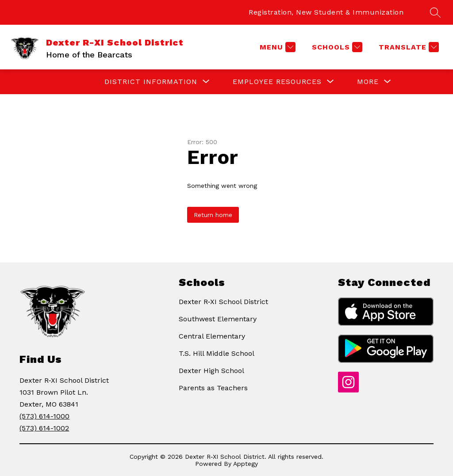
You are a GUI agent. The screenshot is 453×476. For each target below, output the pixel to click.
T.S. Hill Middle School (217, 353)
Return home (213, 215)
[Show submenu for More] (368, 82)
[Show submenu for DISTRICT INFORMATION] (151, 82)
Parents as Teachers (213, 388)
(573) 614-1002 (44, 428)
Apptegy (246, 464)
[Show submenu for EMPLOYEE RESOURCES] (277, 82)
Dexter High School (211, 371)
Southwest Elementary (218, 319)
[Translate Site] (408, 47)
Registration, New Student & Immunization (326, 12)
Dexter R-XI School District (223, 302)
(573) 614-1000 (44, 416)
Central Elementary (212, 336)
